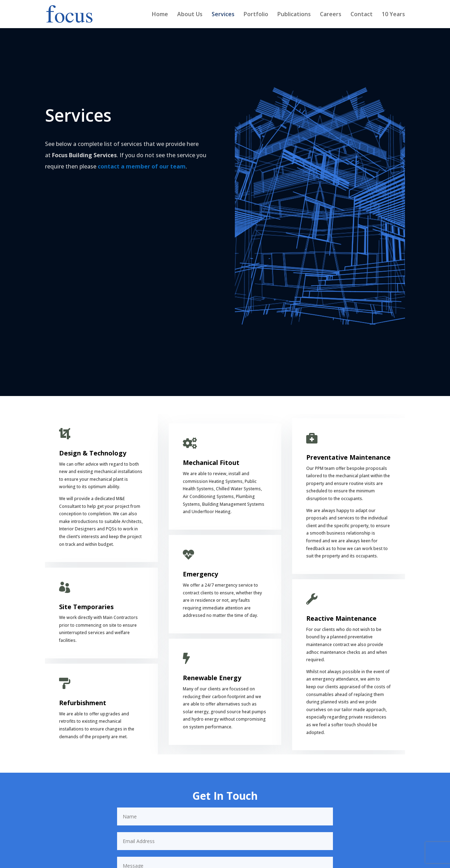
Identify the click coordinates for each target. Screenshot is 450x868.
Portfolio (256, 15)
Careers (331, 15)
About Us (190, 15)
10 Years (393, 15)
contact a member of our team (142, 166)
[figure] (320, 212)
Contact (362, 15)
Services (223, 15)
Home (160, 15)
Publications (294, 15)
